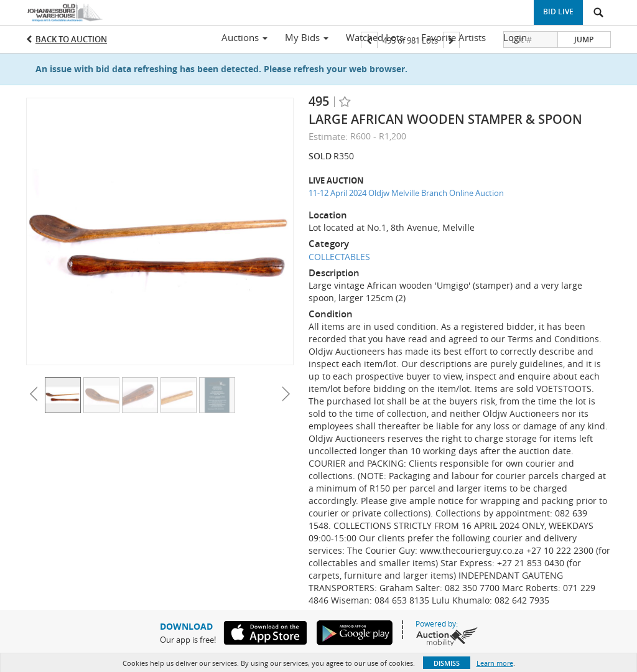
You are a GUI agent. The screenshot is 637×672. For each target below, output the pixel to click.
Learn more (495, 663)
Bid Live (558, 12)
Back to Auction (71, 39)
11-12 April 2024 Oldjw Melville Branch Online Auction (406, 193)
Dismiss (447, 663)
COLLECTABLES (339, 257)
